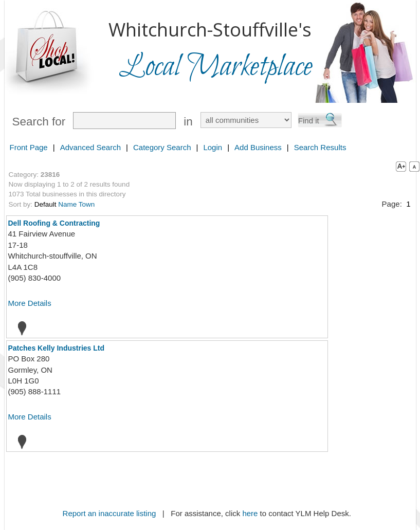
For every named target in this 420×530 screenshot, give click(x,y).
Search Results (320, 147)
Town (87, 204)
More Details (30, 303)
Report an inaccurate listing (109, 513)
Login (213, 147)
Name (67, 204)
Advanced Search (90, 147)
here (250, 513)
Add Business (258, 147)
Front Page (29, 147)
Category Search (162, 147)
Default (45, 204)
